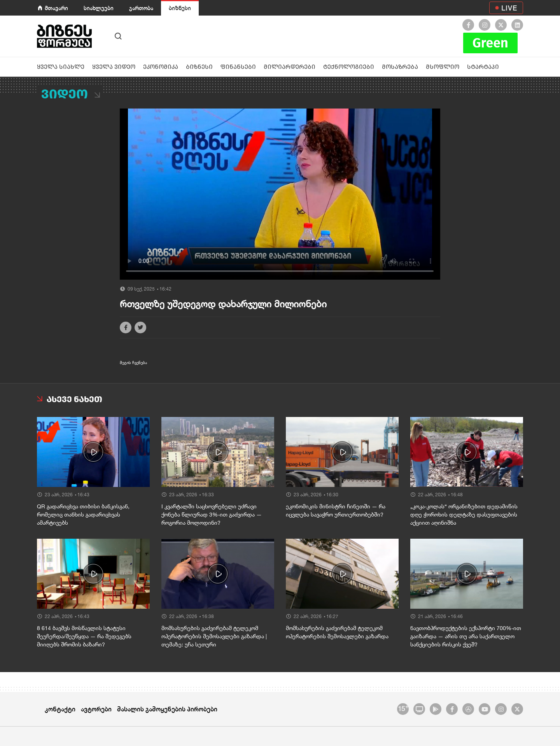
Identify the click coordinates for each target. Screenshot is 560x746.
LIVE (509, 8)
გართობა (141, 8)
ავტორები (96, 709)
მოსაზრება (400, 67)
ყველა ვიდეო (114, 67)
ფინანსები (238, 67)
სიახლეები (99, 8)
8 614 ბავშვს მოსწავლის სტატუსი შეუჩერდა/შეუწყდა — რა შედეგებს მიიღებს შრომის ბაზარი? (84, 636)
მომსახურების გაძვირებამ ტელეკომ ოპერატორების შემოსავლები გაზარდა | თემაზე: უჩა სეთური (214, 636)
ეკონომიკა (161, 67)
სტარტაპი (483, 67)
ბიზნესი (180, 8)
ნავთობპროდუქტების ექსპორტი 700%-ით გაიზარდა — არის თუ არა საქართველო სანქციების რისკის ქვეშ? (466, 636)
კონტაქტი (60, 709)
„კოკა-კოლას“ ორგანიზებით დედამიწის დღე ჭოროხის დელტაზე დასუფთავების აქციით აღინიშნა (464, 515)
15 (403, 708)
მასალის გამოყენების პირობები (167, 709)
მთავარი (56, 8)
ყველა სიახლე (61, 67)
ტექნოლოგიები (349, 67)
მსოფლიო (443, 67)
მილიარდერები (290, 67)
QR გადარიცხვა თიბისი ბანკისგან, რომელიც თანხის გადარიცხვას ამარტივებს (83, 515)
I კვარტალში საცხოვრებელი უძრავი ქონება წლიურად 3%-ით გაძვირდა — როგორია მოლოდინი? (212, 515)
